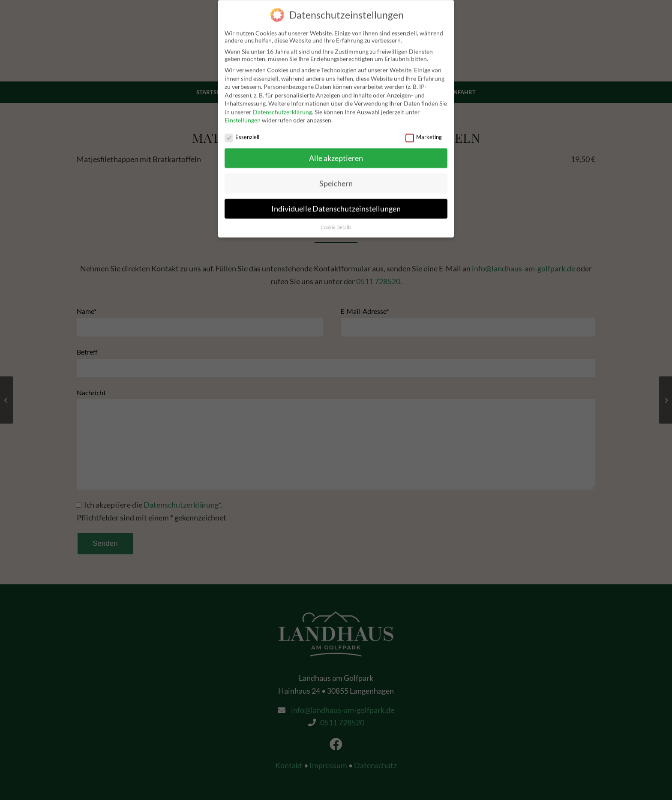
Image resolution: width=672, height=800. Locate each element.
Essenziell (242, 132)
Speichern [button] (336, 179)
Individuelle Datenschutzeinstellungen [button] (336, 204)
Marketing (424, 132)
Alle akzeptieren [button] (336, 153)
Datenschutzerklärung (282, 107)
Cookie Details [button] (336, 222)
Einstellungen (243, 115)
